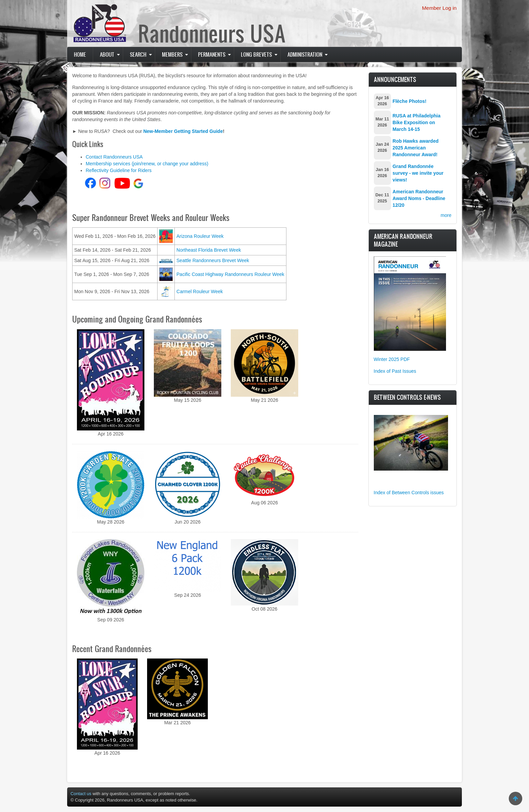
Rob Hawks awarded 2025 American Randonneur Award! (416, 148)
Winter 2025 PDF (392, 359)
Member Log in (439, 8)
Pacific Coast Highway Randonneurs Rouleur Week (230, 274)
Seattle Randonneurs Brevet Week (213, 260)
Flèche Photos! (410, 101)
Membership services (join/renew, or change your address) (147, 164)
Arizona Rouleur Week (200, 236)
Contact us (81, 794)
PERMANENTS (212, 54)
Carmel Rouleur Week (200, 291)
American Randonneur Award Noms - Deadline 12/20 (419, 198)
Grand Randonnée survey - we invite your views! (418, 173)
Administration (305, 54)
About (107, 54)
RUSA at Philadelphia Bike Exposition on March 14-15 (417, 122)
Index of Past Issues (395, 371)
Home (80, 54)
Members (172, 54)
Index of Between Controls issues (409, 493)
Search (138, 54)
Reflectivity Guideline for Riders (119, 170)
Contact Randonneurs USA (114, 157)
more (446, 215)
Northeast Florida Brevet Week (209, 250)
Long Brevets (256, 54)
